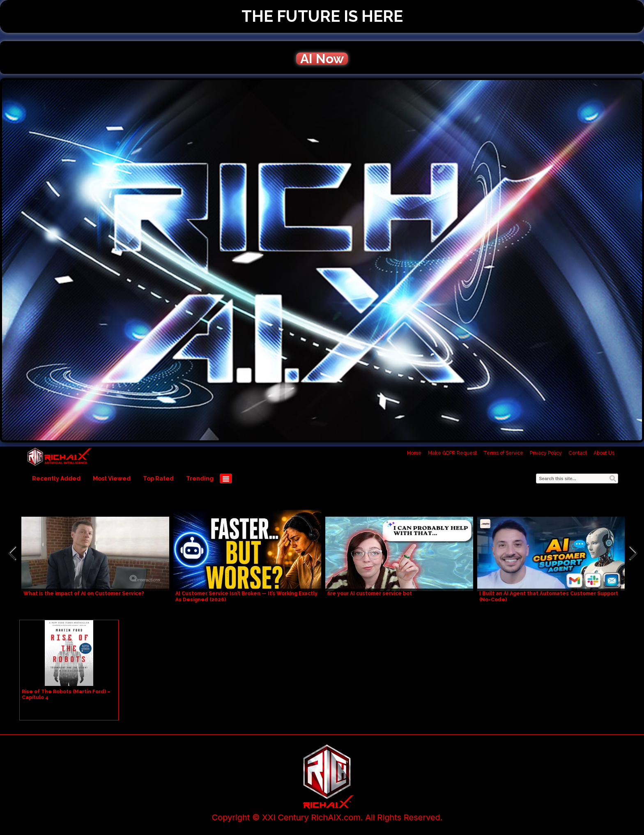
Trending (200, 478)
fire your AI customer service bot (370, 593)
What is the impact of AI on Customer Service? (84, 593)
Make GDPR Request (452, 453)
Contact (578, 453)
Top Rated (158, 478)
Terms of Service (503, 453)
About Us (604, 453)
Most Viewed (112, 478)
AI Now (322, 59)
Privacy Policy (546, 453)
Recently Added (56, 478)
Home (414, 453)
